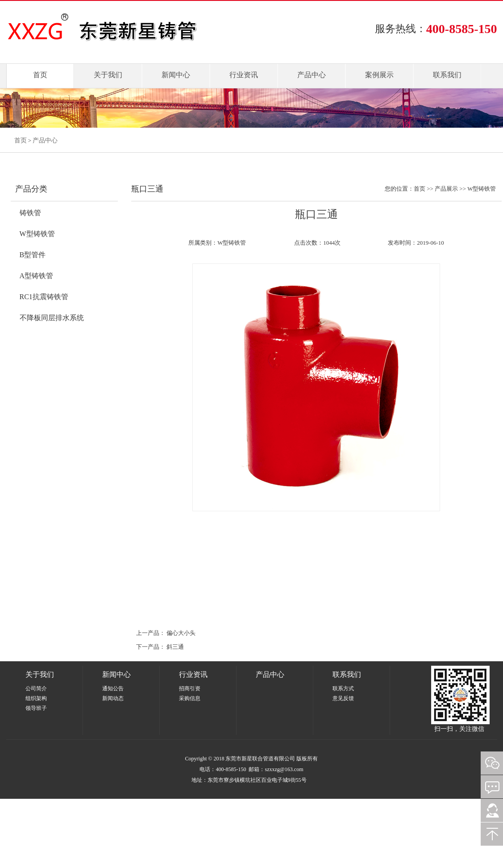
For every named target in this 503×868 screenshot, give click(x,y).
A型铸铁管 (37, 276)
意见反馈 (343, 698)
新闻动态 (113, 698)
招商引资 (190, 689)
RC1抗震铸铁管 (44, 297)
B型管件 (33, 255)
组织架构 (36, 698)
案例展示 (379, 75)
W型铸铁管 (37, 234)
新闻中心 (176, 75)
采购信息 (190, 698)
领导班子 (36, 708)
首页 (40, 75)
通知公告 (113, 689)
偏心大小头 (181, 633)
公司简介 (36, 689)
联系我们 (447, 75)
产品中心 (312, 75)
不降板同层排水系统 (52, 318)
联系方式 (343, 689)
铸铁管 (30, 213)
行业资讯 (244, 75)
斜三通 (175, 647)
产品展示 (446, 189)
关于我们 (108, 75)
